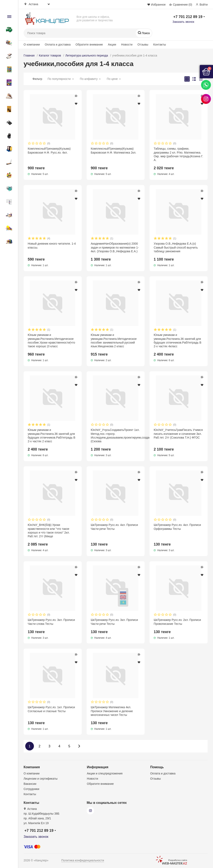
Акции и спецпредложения (105, 773)
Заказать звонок (183, 22)
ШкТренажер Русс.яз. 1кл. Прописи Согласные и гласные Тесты (51, 709)
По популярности (59, 79)
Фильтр (37, 79)
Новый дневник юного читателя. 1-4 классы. (52, 245)
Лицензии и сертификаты (41, 779)
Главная (29, 55)
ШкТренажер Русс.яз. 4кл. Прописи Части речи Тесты (114, 527)
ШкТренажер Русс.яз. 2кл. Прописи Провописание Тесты (177, 622)
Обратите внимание (89, 44)
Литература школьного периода (87, 55)
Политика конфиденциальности (83, 860)
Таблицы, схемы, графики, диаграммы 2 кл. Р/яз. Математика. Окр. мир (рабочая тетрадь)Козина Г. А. (178, 154)
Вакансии (30, 784)
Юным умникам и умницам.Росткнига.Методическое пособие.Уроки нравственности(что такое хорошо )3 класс (51, 341)
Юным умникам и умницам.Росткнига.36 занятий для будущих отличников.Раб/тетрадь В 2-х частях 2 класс (51, 436)
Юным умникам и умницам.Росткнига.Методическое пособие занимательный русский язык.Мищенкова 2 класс (114, 341)
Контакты (160, 44)
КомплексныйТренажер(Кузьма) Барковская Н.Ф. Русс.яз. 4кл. (49, 150)
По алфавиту (89, 79)
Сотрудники (31, 789)
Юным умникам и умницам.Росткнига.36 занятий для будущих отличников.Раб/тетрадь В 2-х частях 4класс (177, 341)
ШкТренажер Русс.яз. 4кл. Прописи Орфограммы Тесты (177, 527)
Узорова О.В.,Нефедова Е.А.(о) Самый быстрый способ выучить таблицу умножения (176, 247)
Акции (112, 44)
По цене (112, 79)
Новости (127, 44)
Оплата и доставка (58, 44)
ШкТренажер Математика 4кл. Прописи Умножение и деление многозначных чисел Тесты (112, 711)
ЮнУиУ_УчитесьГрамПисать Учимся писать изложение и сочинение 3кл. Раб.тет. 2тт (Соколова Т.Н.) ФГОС (178, 434)
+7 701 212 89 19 (188, 17)
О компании (32, 44)
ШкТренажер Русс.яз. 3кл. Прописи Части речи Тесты (114, 622)
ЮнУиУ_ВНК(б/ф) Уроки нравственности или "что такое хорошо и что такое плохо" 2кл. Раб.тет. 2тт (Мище (49, 531)
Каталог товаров (50, 55)
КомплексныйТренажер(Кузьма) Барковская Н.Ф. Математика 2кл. (114, 150)
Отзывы (143, 44)
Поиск (145, 33)
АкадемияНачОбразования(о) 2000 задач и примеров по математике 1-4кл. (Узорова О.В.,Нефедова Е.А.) (115, 247)
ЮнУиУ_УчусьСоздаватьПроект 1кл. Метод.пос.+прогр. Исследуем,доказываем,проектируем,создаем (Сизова (116, 436)
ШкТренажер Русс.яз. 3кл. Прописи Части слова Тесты (51, 622)
